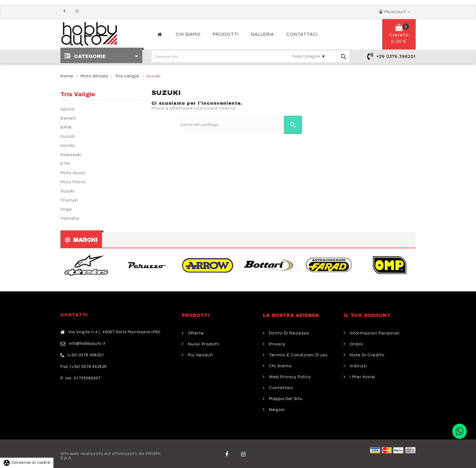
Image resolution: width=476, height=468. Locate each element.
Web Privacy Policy (289, 377)
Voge (66, 209)
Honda (68, 146)
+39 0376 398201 (396, 56)
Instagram (79, 12)
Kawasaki (71, 155)
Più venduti (200, 355)
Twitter (245, 454)
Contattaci (280, 388)
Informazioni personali (374, 333)
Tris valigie (78, 94)
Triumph (69, 200)
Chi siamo (280, 366)
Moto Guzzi (73, 173)
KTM (65, 164)
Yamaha (70, 219)
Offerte (195, 333)
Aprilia (68, 109)
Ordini (356, 344)
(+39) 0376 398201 (86, 355)
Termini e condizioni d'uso (298, 355)
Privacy (277, 344)
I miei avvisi (362, 377)
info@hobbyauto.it (87, 344)
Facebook (66, 12)
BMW (66, 127)
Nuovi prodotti (203, 344)
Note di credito (366, 355)
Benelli (68, 118)
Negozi (276, 410)
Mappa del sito (285, 399)
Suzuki (68, 191)
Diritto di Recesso (288, 333)
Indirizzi (358, 366)
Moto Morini (73, 182)
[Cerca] (240, 125)
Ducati (68, 137)
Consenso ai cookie (27, 463)
